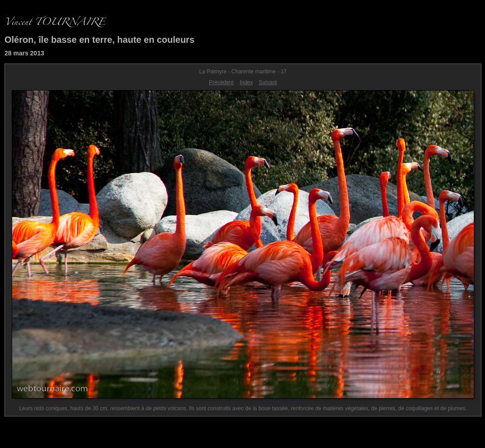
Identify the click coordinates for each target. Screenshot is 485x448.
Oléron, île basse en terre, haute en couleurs (99, 40)
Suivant (268, 82)
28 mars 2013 (24, 53)
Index (246, 82)
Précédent (222, 82)
